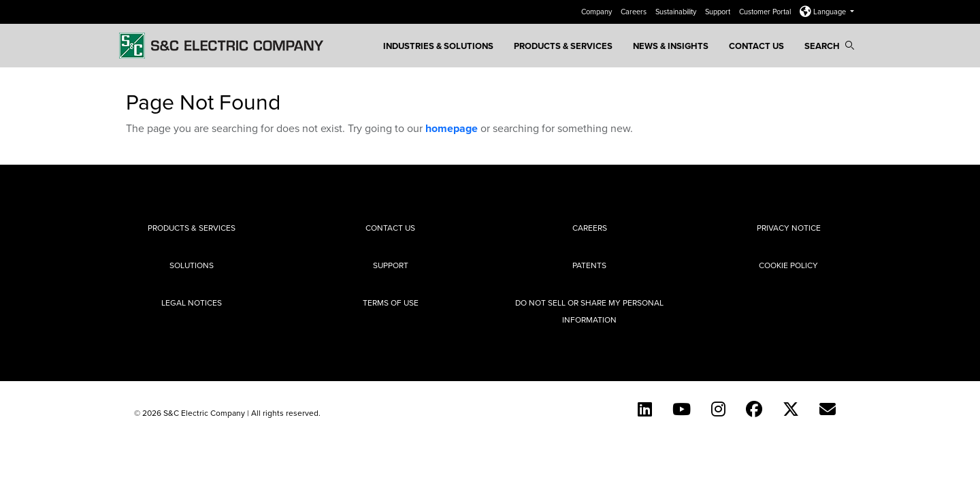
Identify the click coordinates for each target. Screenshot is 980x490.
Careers (635, 12)
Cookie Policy (788, 265)
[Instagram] (718, 409)
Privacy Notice (789, 228)
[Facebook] (754, 409)
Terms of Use (391, 303)
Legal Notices (192, 303)
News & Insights (671, 46)
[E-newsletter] (828, 409)
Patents (589, 265)
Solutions (192, 265)
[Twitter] (791, 409)
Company (598, 12)
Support (719, 12)
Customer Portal (766, 12)
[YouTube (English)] (682, 409)
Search (829, 46)
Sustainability (677, 12)
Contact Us (756, 46)
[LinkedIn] (645, 409)
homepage (452, 128)
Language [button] (824, 12)
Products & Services (563, 46)
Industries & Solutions (438, 46)
